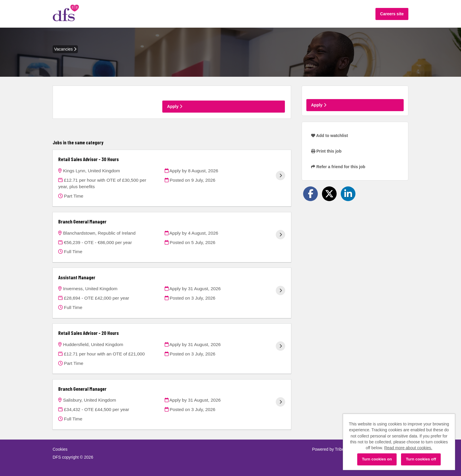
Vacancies (65, 49)
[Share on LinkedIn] (348, 194)
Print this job (326, 151)
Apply (175, 106)
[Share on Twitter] (329, 194)
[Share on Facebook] (310, 194)
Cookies (60, 449)
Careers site (392, 14)
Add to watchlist (329, 136)
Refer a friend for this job (338, 167)
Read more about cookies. (408, 448)
